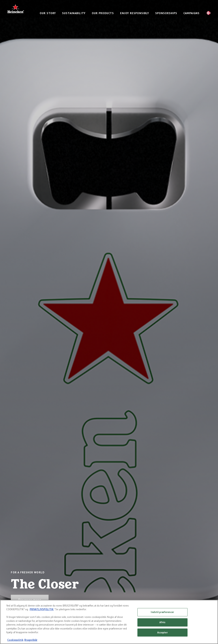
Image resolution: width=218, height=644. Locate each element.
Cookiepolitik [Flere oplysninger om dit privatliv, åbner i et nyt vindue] (15, 640)
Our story (48, 13)
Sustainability (74, 13)
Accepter (162, 633)
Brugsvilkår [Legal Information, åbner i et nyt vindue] (31, 640)
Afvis (162, 623)
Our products (103, 13)
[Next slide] (207, 322)
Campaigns (191, 13)
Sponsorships (166, 13)
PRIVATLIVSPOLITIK (42, 610)
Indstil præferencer (162, 612)
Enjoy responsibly (135, 13)
